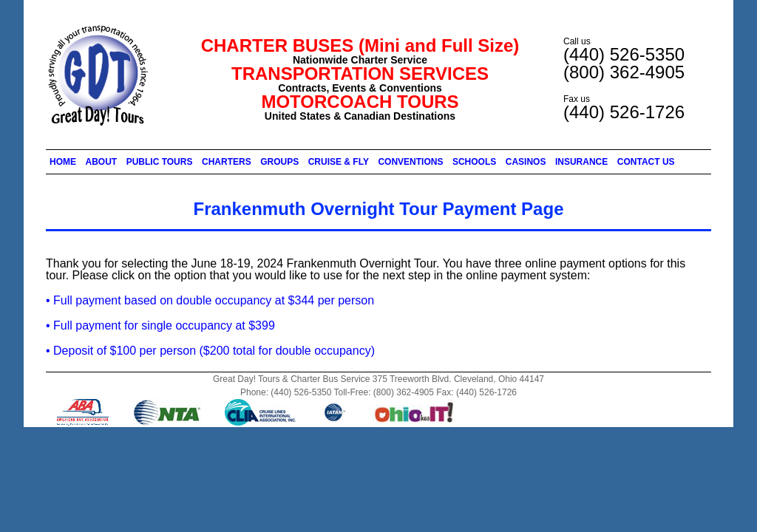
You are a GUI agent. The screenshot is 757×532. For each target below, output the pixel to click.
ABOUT (102, 162)
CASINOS (526, 162)
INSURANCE (581, 162)
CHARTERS (227, 162)
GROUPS (279, 162)
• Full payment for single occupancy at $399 (160, 325)
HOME (63, 162)
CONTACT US (646, 162)
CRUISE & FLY (339, 162)
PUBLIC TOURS (160, 162)
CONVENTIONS (410, 162)
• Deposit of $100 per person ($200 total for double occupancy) (210, 351)
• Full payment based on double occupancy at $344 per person (210, 300)
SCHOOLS (474, 162)
